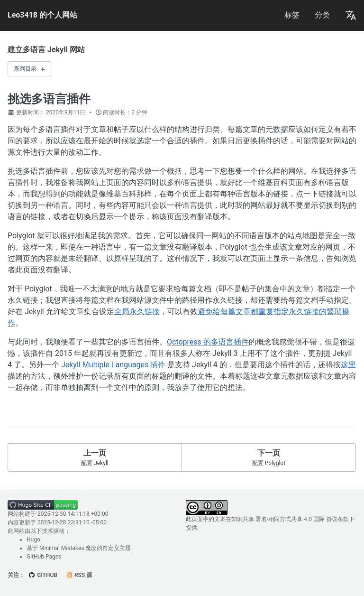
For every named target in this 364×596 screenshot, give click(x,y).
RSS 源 (79, 575)
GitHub (43, 575)
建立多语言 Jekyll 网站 (46, 50)
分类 (322, 15)
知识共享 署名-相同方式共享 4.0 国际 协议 (284, 519)
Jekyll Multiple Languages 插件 (113, 365)
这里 (348, 365)
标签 (292, 15)
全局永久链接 (137, 312)
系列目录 (25, 69)
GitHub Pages (44, 557)
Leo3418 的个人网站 (42, 15)
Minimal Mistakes (62, 548)
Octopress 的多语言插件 (208, 342)
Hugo (33, 540)
